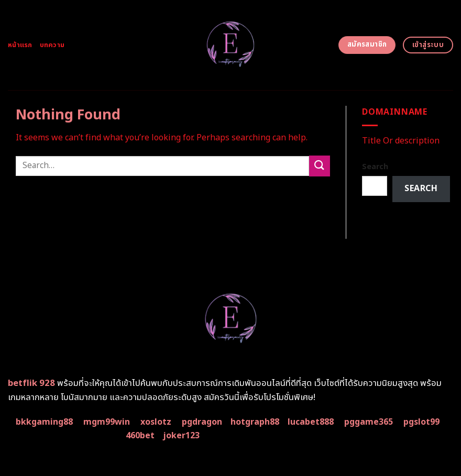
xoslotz (156, 422)
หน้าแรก (20, 45)
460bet (140, 436)
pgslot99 (421, 422)
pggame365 (369, 422)
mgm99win (107, 422)
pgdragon (202, 422)
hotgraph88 (255, 422)
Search (375, 167)
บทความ (52, 45)
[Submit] (320, 166)
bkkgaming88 (44, 422)
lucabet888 (311, 422)
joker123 (181, 436)
